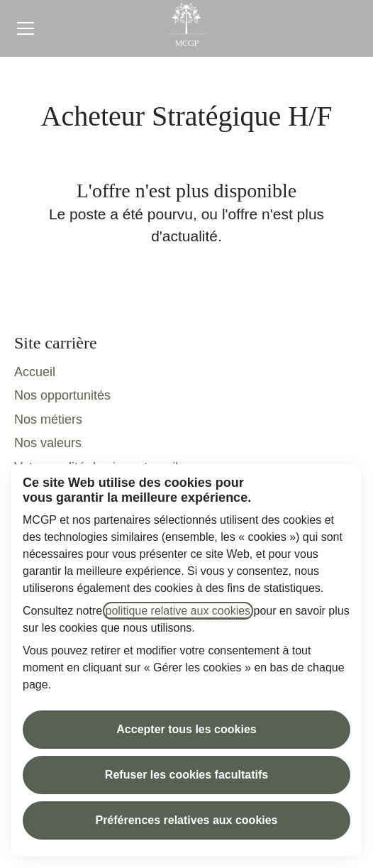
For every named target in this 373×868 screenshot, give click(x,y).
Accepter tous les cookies (186, 729)
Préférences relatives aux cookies (186, 820)
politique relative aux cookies (178, 611)
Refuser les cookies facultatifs (186, 775)
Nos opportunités (62, 395)
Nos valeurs (48, 443)
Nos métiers (48, 419)
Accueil (35, 372)
